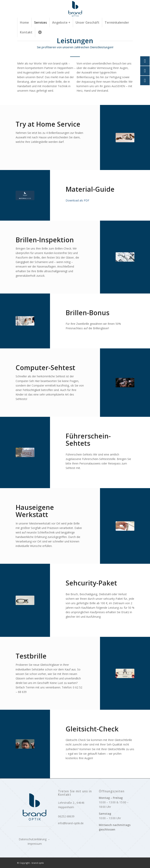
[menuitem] (24, 22)
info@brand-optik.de (71, 823)
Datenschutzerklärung (33, 839)
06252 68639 (66, 816)
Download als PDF (77, 200)
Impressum (35, 844)
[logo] (75, 9)
